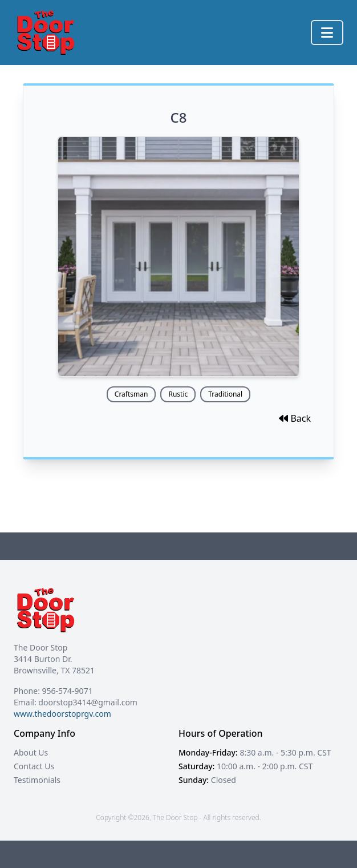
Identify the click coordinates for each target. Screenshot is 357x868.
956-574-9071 (68, 691)
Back (295, 418)
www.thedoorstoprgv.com (62, 714)
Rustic (178, 394)
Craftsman (131, 394)
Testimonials (37, 780)
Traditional (225, 394)
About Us (31, 752)
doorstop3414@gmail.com (88, 702)
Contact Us (34, 766)
